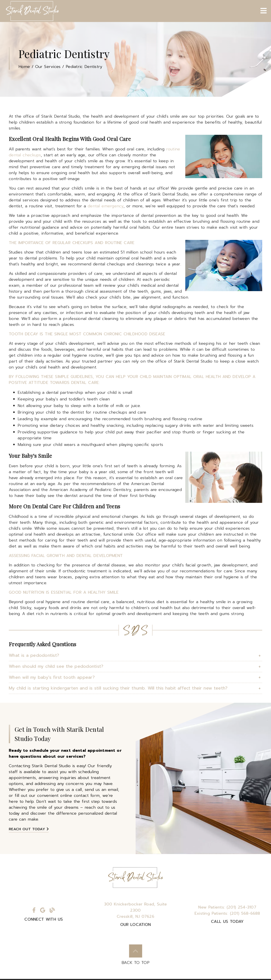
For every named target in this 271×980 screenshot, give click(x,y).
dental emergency (106, 206)
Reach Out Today (29, 829)
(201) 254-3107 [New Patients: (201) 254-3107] (227, 907)
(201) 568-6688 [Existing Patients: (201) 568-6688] (227, 913)
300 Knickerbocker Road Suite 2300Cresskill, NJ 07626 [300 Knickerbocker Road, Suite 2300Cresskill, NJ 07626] (136, 910)
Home (24, 67)
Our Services (48, 67)
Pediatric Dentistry (84, 67)
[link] (32, 11)
